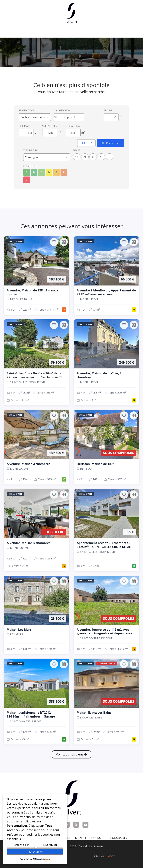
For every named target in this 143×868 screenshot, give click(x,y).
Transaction (27, 110)
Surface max (74, 126)
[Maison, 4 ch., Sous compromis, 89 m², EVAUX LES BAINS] (107, 702)
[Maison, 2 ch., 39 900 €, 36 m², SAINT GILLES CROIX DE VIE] (36, 362)
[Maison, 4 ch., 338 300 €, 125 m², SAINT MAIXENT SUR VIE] (36, 702)
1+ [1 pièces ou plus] (77, 157)
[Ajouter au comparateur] (64, 242)
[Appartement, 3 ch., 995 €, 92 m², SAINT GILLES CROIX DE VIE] (107, 530)
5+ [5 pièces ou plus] (109, 157)
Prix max (24, 126)
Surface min (50, 126)
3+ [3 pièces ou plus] (93, 157)
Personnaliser (21, 845)
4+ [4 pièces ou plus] (101, 157)
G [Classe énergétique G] (27, 180)
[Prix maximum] (26, 133)
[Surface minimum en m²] (50, 133)
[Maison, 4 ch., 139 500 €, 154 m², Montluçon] (36, 447)
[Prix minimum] (111, 117)
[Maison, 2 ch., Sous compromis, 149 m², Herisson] (107, 447)
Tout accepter (35, 852)
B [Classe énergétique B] (34, 172)
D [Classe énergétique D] (49, 172)
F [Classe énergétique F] (64, 172)
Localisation (62, 110)
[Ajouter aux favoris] (54, 242)
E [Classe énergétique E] (56, 172)
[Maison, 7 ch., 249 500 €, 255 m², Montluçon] (107, 362)
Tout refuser (50, 845)
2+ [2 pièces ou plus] (85, 157)
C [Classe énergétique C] (41, 172)
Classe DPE (30, 166)
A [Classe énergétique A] (27, 172)
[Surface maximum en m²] (73, 133)
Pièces (77, 150)
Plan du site (98, 838)
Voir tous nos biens (70, 754)
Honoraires (119, 838)
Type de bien (31, 150)
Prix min (109, 110)
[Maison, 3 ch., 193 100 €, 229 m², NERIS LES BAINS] (36, 276)
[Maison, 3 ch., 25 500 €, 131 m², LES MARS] (36, 615)
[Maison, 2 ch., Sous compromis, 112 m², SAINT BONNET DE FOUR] (107, 615)
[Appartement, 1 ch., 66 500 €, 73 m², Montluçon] (107, 276)
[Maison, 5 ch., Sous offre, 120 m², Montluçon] (36, 530)
